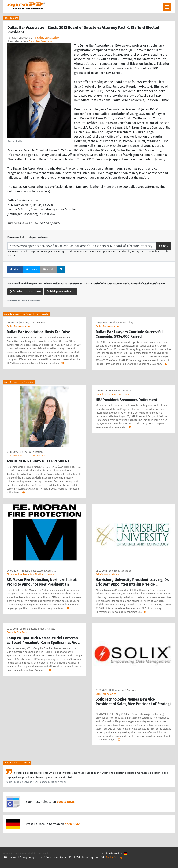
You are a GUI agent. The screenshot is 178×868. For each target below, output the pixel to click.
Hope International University (112, 394)
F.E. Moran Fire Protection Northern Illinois (30, 574)
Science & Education (31, 452)
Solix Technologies (106, 694)
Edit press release (61, 291)
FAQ (5, 857)
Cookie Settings (115, 857)
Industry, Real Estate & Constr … (38, 571)
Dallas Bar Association (41, 41)
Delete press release (25, 291)
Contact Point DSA (70, 857)
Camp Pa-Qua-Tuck (17, 632)
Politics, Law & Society (47, 38)
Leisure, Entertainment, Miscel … (38, 629)
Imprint (13, 857)
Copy (163, 246)
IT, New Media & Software (123, 690)
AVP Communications (107, 574)
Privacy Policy (27, 857)
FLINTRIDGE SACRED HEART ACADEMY (27, 456)
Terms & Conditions (47, 857)
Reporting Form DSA (93, 857)
